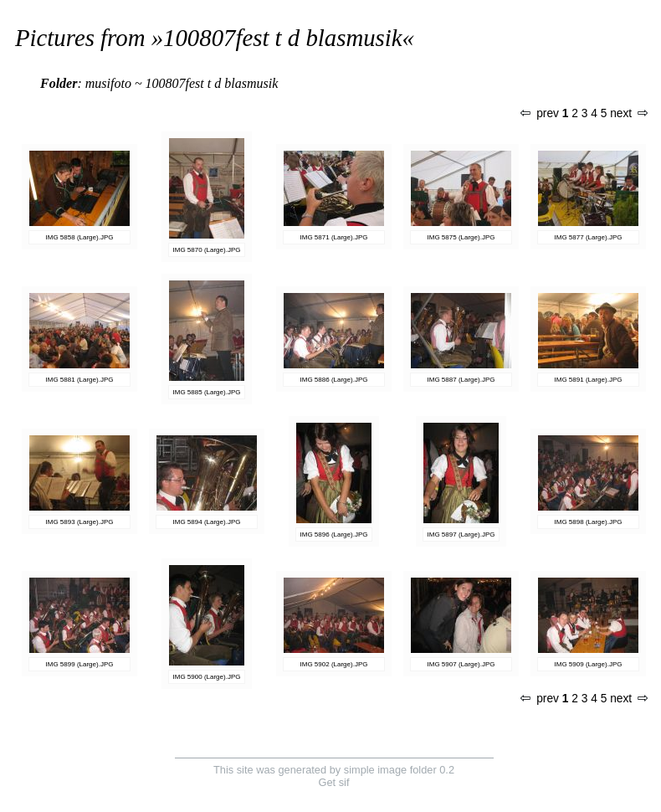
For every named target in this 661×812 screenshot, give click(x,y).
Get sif (334, 782)
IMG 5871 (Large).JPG (334, 237)
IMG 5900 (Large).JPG (207, 677)
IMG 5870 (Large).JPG (207, 250)
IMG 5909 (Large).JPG (589, 664)
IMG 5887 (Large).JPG (461, 380)
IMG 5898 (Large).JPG (589, 522)
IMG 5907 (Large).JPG (461, 664)
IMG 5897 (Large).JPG (461, 534)
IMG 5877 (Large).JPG (589, 237)
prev (540, 113)
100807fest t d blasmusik (283, 38)
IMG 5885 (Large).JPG (207, 392)
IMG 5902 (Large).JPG (334, 664)
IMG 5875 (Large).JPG (461, 237)
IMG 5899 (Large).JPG (80, 664)
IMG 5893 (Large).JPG (80, 522)
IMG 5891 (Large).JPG (589, 380)
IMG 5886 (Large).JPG (334, 380)
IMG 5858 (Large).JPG (80, 237)
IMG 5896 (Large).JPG (334, 534)
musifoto (108, 83)
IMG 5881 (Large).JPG (80, 380)
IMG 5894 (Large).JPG (207, 522)
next (628, 113)
